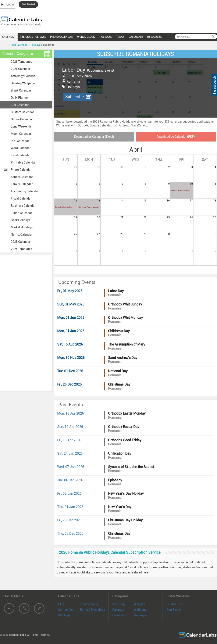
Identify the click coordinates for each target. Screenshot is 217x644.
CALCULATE (136, 37)
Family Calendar (22, 184)
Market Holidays (22, 227)
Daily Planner (20, 98)
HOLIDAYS (106, 37)
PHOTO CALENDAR (61, 37)
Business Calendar (23, 206)
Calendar (118, 610)
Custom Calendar (22, 112)
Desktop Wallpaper (23, 83)
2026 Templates (21, 62)
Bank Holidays (20, 220)
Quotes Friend (176, 604)
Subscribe (74, 97)
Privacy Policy (89, 604)
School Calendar (22, 177)
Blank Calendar (21, 90)
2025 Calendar (21, 242)
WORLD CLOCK (86, 37)
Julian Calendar (21, 213)
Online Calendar (22, 119)
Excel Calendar (21, 155)
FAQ (61, 604)
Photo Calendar (21, 170)
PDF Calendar (20, 141)
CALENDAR (9, 37)
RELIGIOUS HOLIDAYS (33, 37)
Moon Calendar (21, 134)
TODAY (120, 37)
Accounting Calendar (25, 191)
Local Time (120, 615)
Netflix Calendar (22, 235)
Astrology (119, 604)
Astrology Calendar (24, 76)
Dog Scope (174, 610)
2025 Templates (21, 249)
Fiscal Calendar (21, 198)
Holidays (35, 45)
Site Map (64, 615)
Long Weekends (21, 126)
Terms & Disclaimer (92, 610)
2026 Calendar (21, 69)
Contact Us (65, 610)
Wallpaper (141, 610)
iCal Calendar (19, 45)
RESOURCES (154, 37)
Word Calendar (21, 148)
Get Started (28, 4)
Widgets (139, 604)
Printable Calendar (23, 162)
